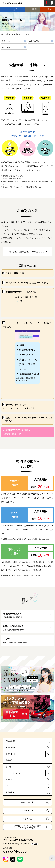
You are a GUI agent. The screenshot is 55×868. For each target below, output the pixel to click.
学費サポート (11, 754)
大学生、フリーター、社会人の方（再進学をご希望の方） (28, 827)
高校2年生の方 (27, 802)
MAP (34, 844)
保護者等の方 (28, 811)
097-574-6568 (15, 851)
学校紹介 (9, 34)
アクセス (46, 5)
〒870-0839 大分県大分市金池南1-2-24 (16, 844)
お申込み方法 (34, 41)
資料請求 (35, 9)
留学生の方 (27, 819)
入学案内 (9, 760)
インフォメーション (13, 773)
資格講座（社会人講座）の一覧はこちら (27, 252)
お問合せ (49, 9)
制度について (7, 41)
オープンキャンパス (15, 9)
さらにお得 (6, 47)
